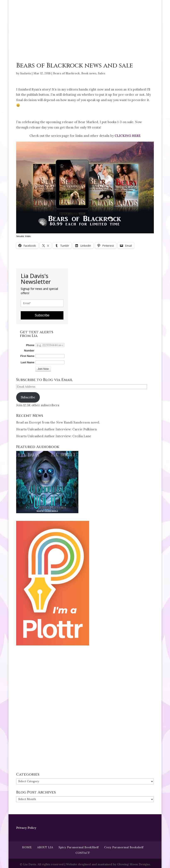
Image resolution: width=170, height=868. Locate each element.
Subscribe (42, 315)
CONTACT (83, 853)
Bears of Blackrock (66, 73)
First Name (27, 356)
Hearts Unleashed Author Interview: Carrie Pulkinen (56, 429)
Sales (101, 73)
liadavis (26, 73)
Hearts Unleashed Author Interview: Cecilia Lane (54, 436)
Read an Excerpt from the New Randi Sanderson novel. (58, 422)
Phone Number (29, 348)
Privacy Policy (26, 828)
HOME (27, 847)
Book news (89, 73)
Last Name (28, 362)
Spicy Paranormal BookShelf (79, 847)
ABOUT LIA (45, 847)
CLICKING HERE (128, 136)
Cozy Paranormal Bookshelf (124, 847)
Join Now (43, 369)
